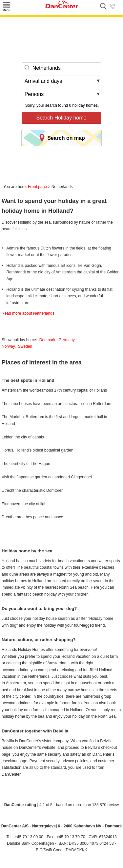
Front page (37, 187)
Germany (66, 340)
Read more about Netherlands (28, 313)
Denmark (47, 340)
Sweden (25, 346)
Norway (8, 346)
